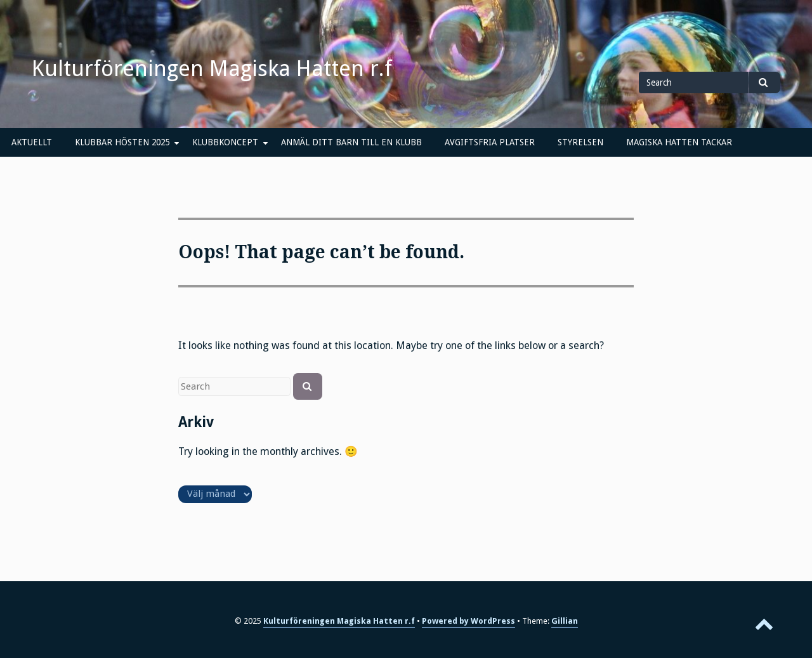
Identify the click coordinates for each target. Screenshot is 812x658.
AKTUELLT (32, 142)
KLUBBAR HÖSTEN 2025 (122, 142)
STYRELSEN (580, 142)
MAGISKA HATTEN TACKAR (679, 142)
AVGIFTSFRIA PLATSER (490, 142)
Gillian (565, 621)
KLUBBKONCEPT (225, 142)
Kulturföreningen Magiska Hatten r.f (212, 69)
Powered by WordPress (468, 621)
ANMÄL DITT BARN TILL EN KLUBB (351, 142)
